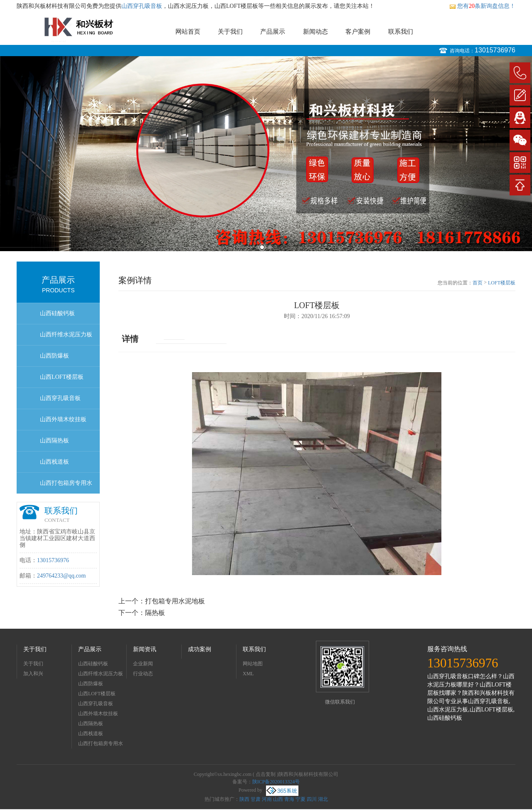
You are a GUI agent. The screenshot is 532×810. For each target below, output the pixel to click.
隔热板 (155, 613)
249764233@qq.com (62, 576)
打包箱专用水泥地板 (175, 601)
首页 (478, 283)
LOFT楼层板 (502, 283)
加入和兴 (33, 674)
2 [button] (270, 247)
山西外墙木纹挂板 (63, 419)
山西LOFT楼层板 (62, 377)
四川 (312, 799)
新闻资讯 (145, 649)
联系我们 (401, 32)
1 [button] (262, 247)
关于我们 (230, 32)
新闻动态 (315, 32)
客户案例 (358, 32)
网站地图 (253, 664)
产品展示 (273, 32)
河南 (267, 799)
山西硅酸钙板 (57, 313)
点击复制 (266, 774)
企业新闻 (143, 664)
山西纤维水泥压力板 (66, 335)
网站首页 (188, 32)
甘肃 (256, 799)
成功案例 (199, 649)
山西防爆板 (54, 356)
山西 (278, 799)
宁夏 (300, 799)
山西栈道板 (54, 462)
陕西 (244, 799)
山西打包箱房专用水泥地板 (66, 487)
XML (248, 674)
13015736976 (495, 50)
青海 (289, 799)
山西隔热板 (54, 441)
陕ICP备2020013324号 (276, 782)
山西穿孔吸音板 (142, 6)
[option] (266, 154)
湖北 (323, 799)
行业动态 (143, 674)
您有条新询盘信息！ (482, 6)
